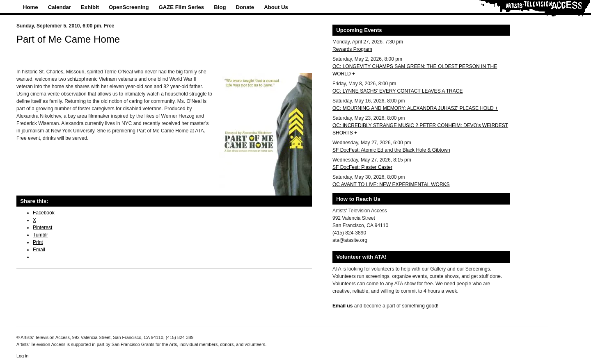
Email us (342, 306)
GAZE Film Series (182, 7)
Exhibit (90, 7)
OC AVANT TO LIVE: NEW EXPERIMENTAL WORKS (391, 184)
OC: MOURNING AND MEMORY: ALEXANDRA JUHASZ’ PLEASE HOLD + (415, 108)
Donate (245, 7)
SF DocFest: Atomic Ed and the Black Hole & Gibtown (391, 150)
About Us (276, 7)
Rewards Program (352, 49)
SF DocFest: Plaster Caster (362, 167)
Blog (220, 7)
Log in (22, 356)
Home (31, 7)
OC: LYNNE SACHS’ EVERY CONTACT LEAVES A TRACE (397, 91)
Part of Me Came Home (68, 39)
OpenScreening (129, 7)
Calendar (60, 7)
